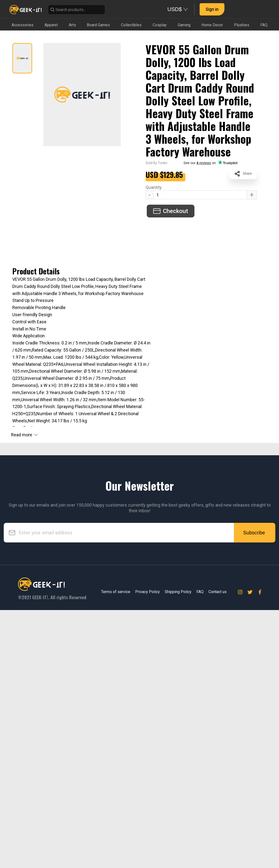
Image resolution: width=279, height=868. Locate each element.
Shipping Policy (178, 850)
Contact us (218, 850)
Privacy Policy (147, 850)
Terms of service (116, 850)
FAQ (200, 850)
